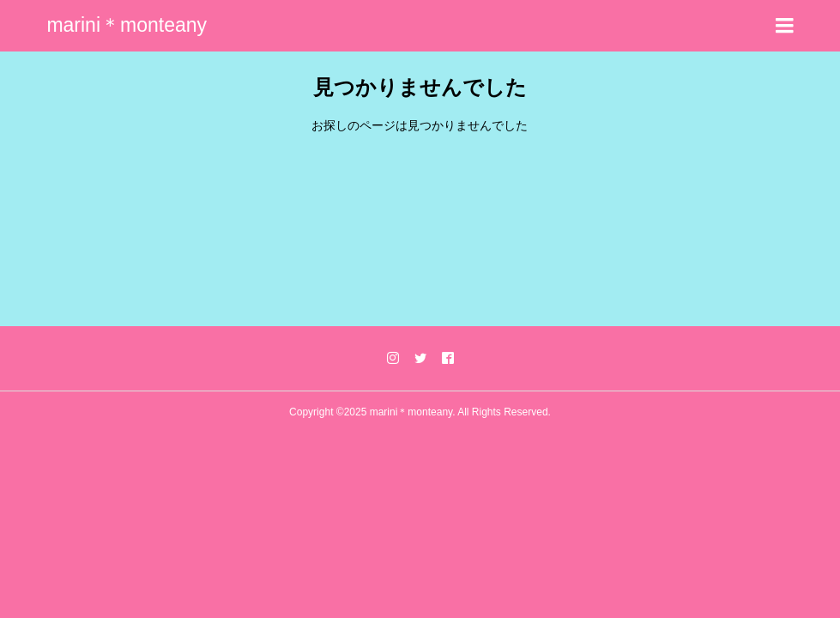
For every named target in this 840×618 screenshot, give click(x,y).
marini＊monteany (127, 25)
